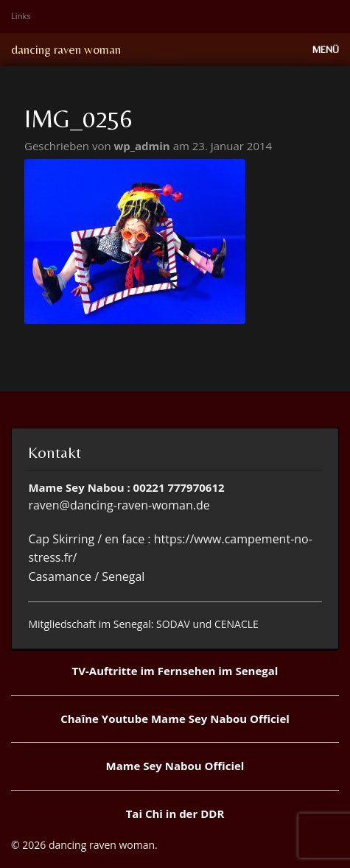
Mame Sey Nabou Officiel (175, 766)
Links (21, 16)
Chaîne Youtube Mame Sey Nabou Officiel (175, 719)
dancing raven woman (66, 49)
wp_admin (144, 146)
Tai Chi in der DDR (175, 814)
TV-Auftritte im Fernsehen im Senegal (175, 671)
